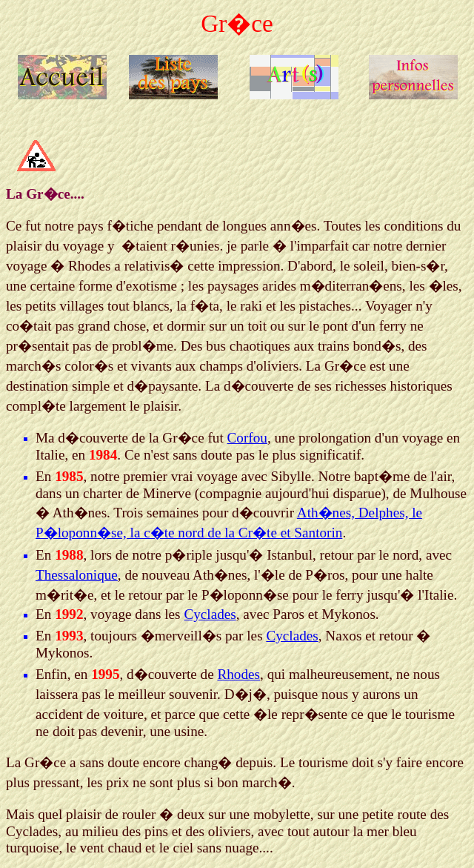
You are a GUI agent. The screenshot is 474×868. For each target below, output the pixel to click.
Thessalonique (77, 575)
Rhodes (238, 674)
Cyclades (210, 614)
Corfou (247, 438)
